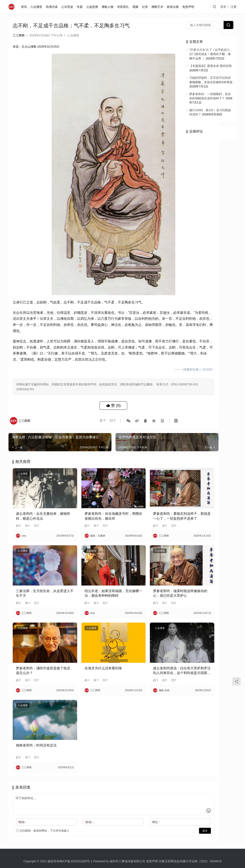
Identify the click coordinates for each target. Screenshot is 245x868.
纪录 (146, 7)
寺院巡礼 (124, 7)
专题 (81, 7)
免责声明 (189, 7)
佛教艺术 (158, 7)
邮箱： (77, 796)
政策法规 (174, 7)
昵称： (23, 796)
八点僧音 (37, 7)
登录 (223, 7)
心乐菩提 (68, 7)
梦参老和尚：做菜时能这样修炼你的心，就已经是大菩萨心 (149, 583)
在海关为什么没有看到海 (90, 650)
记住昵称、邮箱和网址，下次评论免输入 (43, 804)
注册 (234, 7)
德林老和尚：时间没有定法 (36, 719)
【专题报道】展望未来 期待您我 (210, 66)
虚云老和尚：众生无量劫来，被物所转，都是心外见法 (38, 514)
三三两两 (19, 35)
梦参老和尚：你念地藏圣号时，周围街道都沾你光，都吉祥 (93, 514)
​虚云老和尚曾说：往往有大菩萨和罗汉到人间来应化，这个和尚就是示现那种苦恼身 (149, 653)
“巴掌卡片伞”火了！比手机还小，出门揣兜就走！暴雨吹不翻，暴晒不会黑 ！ (211, 54)
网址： (131, 796)
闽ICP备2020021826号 (74, 835)
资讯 (25, 7)
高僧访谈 (53, 7)
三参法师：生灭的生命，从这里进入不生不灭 (38, 583)
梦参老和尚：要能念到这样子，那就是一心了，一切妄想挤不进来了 (149, 514)
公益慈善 (93, 7)
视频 (136, 7)
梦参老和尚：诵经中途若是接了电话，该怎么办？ (38, 652)
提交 (166, 804)
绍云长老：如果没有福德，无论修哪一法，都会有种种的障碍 (93, 584)
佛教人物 (108, 7)
